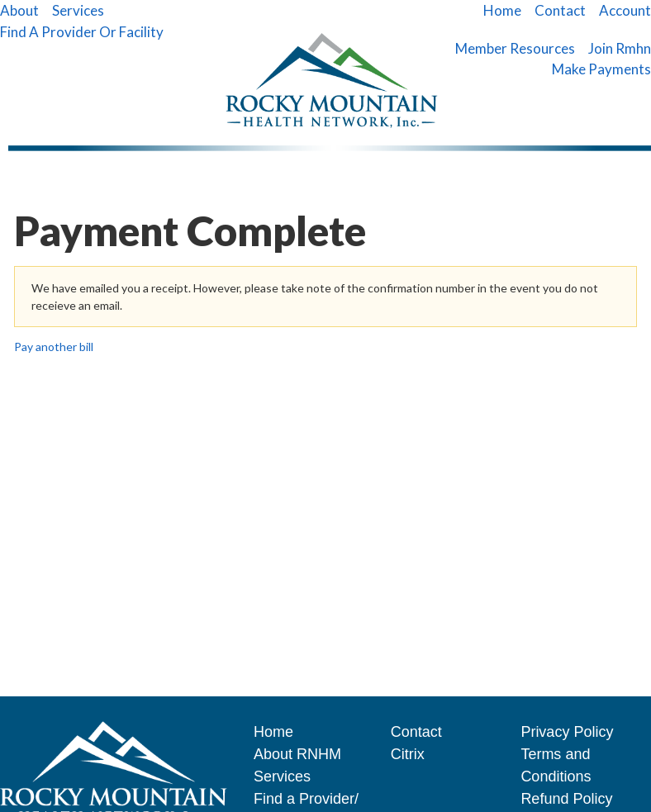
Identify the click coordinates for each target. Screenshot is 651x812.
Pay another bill (54, 347)
